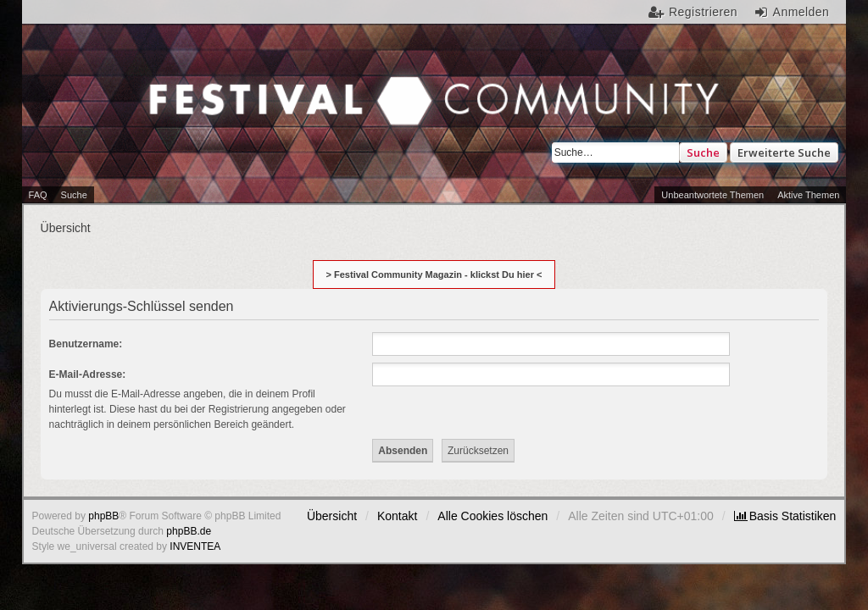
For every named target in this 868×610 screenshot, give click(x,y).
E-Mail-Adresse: (88, 374)
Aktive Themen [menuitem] (808, 195)
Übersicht (332, 516)
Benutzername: (86, 344)
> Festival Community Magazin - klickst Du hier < (434, 274)
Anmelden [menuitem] (801, 12)
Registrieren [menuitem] (703, 12)
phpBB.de (189, 531)
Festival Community (214, 114)
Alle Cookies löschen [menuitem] (492, 516)
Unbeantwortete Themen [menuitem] (712, 195)
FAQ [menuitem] (38, 195)
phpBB (103, 516)
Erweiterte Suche (784, 152)
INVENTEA (195, 546)
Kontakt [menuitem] (397, 516)
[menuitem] (785, 516)
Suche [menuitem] (74, 195)
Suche (703, 152)
